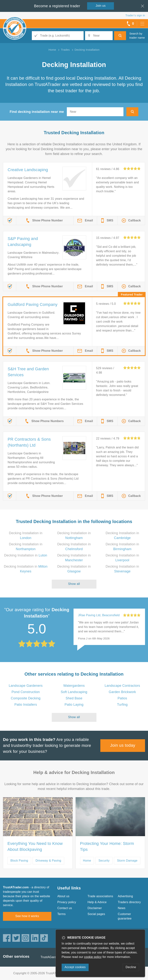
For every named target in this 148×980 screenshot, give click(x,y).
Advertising (125, 896)
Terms (62, 914)
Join (101, 6)
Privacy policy (67, 902)
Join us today (123, 745)
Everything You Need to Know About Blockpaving (35, 846)
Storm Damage (127, 861)
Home (87, 861)
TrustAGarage (50, 957)
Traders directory (129, 902)
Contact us (65, 908)
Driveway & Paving (48, 861)
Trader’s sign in (135, 15)
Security (104, 861)
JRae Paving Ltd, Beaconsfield (99, 615)
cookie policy (93, 957)
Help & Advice (97, 902)
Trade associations (100, 896)
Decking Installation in (26, 555)
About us (63, 896)
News (122, 908)
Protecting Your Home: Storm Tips (107, 846)
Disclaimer (95, 908)
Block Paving (19, 861)
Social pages (96, 914)
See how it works (27, 916)
